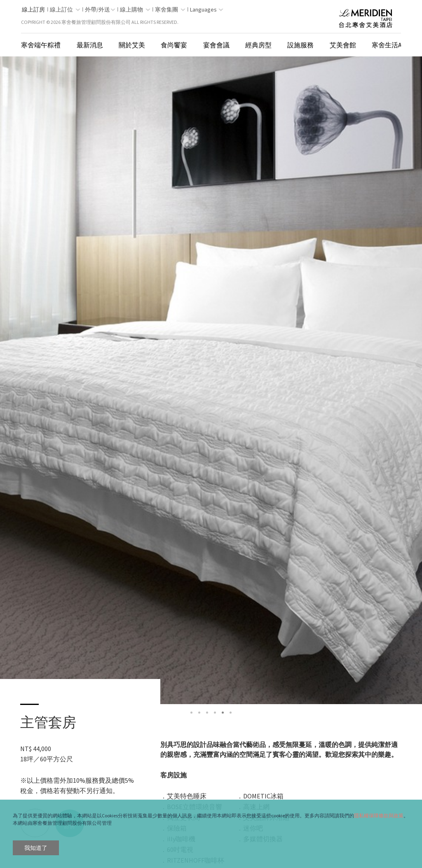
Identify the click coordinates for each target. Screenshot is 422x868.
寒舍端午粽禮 (41, 45)
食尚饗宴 (174, 45)
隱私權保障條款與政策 (379, 815)
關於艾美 (132, 45)
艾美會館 (343, 45)
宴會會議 (216, 45)
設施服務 (300, 45)
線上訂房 (33, 9)
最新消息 (90, 45)
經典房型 (258, 45)
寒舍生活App (391, 45)
